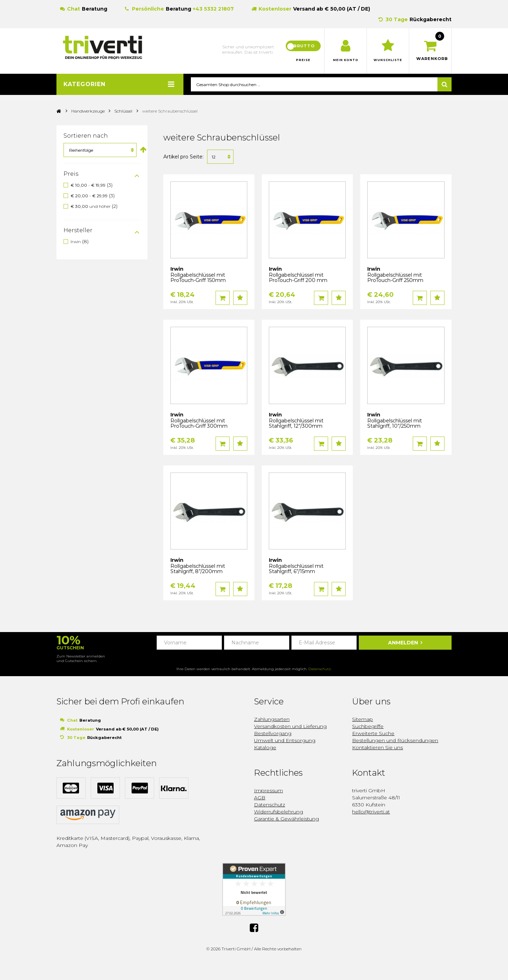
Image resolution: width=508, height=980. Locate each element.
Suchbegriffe (368, 727)
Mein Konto (346, 60)
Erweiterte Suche (373, 734)
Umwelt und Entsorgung (285, 741)
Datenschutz (320, 669)
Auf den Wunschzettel (240, 298)
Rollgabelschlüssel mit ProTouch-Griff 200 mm (298, 278)
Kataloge (265, 748)
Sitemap (362, 720)
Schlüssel (123, 111)
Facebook (254, 928)
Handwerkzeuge (89, 111)
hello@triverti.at (371, 812)
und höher (91, 207)
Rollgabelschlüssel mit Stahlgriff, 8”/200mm (198, 569)
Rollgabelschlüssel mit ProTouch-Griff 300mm (199, 424)
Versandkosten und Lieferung (290, 727)
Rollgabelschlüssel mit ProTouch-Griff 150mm (198, 278)
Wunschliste (388, 60)
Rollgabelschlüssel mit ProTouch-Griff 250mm (395, 278)
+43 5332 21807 (213, 9)
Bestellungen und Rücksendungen (395, 741)
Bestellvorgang (273, 734)
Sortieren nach (86, 136)
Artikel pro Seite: (183, 157)
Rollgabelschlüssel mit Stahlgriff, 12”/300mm (296, 424)
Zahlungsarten (272, 720)
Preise (303, 60)
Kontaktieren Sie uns (377, 748)
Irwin (76, 242)
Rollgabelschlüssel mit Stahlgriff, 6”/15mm (296, 569)
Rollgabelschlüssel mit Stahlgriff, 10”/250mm (395, 424)
